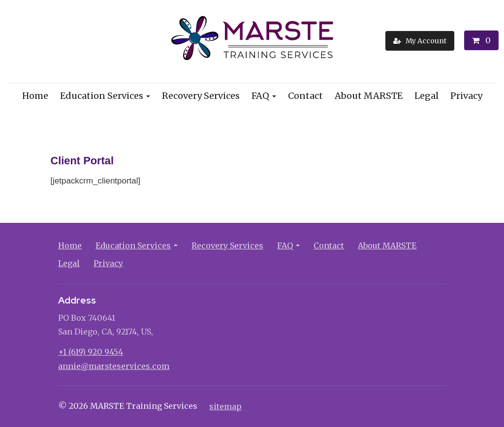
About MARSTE (369, 96)
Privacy (466, 96)
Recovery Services (201, 96)
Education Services (102, 96)
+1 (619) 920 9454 (91, 352)
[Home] (252, 40)
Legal (426, 96)
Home (35, 96)
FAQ (260, 96)
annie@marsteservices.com (114, 366)
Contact (305, 96)
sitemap (225, 406)
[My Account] (420, 41)
